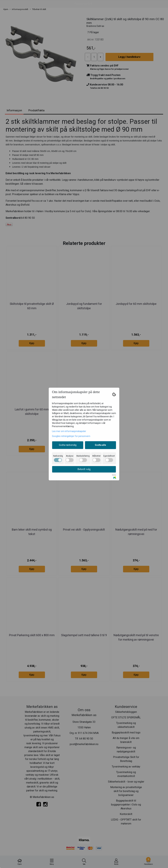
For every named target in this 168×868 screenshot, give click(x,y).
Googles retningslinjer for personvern (71, 436)
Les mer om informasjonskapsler (69, 431)
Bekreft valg (84, 469)
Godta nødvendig (68, 445)
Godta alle (100, 445)
